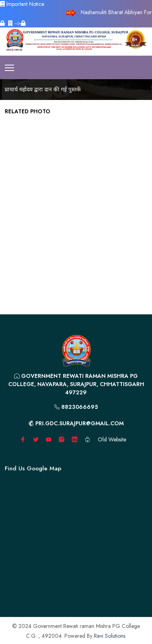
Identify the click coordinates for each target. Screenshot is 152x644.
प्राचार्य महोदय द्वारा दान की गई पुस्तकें (43, 89)
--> (17, 23)
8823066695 (76, 407)
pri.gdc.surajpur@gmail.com (76, 423)
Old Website (112, 439)
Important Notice (22, 4)
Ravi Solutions (110, 636)
